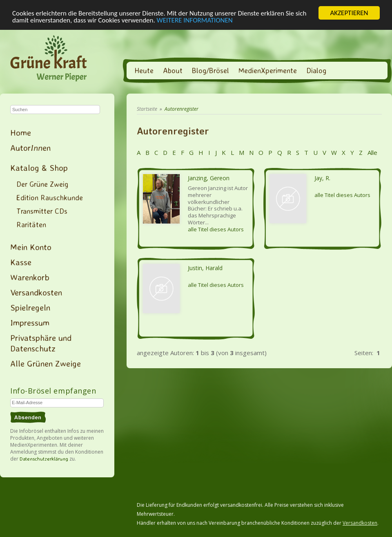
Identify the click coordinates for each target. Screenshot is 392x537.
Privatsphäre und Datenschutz (41, 343)
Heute (144, 70)
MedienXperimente (268, 70)
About (173, 70)
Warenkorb (30, 277)
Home (21, 132)
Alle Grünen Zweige (46, 363)
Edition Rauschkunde (50, 197)
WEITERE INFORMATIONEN (195, 20)
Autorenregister (182, 109)
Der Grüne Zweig (42, 184)
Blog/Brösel (210, 70)
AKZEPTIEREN (349, 13)
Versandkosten (36, 292)
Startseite (147, 109)
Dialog (316, 70)
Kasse (21, 262)
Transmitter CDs (42, 211)
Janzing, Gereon (209, 178)
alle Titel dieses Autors (216, 229)
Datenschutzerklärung (44, 459)
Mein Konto (31, 247)
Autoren (30, 148)
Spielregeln (30, 307)
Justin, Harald (205, 268)
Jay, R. (322, 178)
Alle (372, 152)
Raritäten (31, 224)
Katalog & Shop (39, 168)
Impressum (30, 322)
